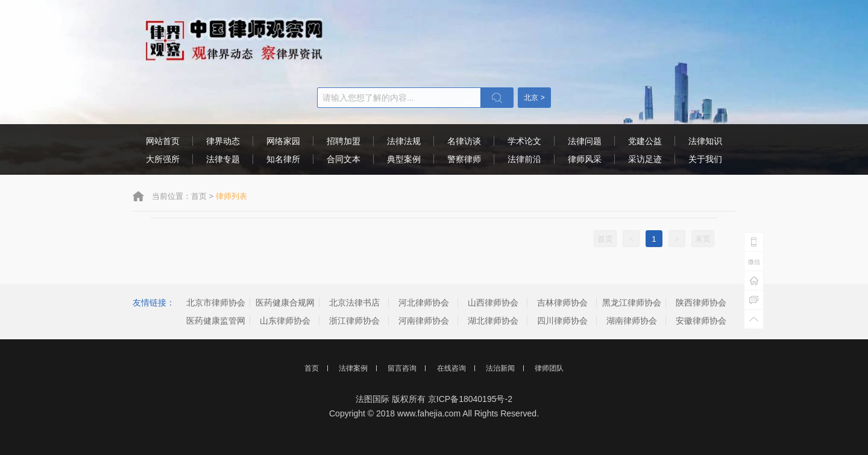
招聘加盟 (344, 141)
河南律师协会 (424, 321)
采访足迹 (645, 159)
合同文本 (344, 159)
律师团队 (549, 368)
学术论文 (524, 141)
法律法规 (404, 141)
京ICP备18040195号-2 (470, 399)
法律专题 (223, 159)
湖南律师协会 (632, 321)
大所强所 (163, 159)
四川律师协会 (562, 321)
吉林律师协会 (562, 303)
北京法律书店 (354, 303)
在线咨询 (451, 368)
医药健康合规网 (285, 303)
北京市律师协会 (216, 303)
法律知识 (705, 141)
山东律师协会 (285, 321)
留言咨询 (402, 368)
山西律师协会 (493, 303)
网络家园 (283, 141)
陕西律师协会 (701, 303)
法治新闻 (500, 368)
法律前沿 (524, 159)
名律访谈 (464, 141)
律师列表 (231, 196)
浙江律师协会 (354, 321)
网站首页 (163, 141)
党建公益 (645, 141)
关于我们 (705, 159)
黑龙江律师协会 (632, 303)
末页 (703, 239)
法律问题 (585, 141)
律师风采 (585, 159)
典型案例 (404, 159)
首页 (199, 196)
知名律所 (283, 159)
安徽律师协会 (701, 321)
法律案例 (353, 368)
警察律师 (464, 159)
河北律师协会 (424, 303)
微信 (754, 262)
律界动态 (223, 141)
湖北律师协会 (493, 321)
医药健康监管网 (216, 321)
